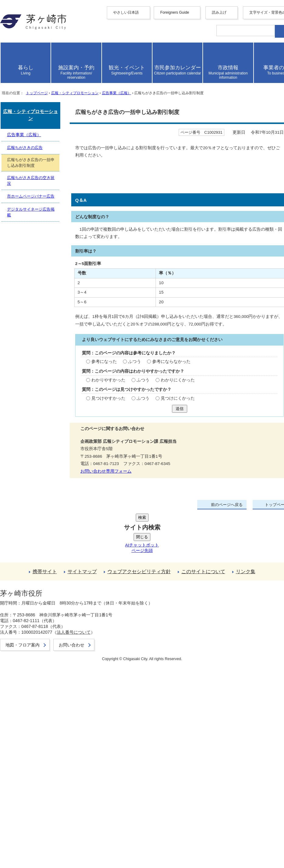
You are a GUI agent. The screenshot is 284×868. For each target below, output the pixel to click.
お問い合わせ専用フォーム (32, 627)
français (35, 85)
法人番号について (83, 826)
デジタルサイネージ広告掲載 (46, 700)
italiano (34, 96)
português (36, 107)
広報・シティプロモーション (99, 247)
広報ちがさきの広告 (37, 675)
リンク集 (24, 768)
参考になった (28, 521)
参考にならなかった (95, 521)
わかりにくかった (102, 539)
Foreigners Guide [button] (32, 55)
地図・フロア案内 (34, 837)
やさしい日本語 (32, 48)
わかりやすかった (33, 539)
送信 (9, 573)
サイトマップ (29, 749)
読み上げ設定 (264, 136)
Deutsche (36, 90)
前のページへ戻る (34, 717)
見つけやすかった (33, 558)
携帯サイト (27, 743)
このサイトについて (37, 762)
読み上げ (25, 119)
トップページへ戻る (37, 723)
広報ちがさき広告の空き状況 (46, 687)
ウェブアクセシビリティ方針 (46, 756)
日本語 (34, 112)
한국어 (34, 79)
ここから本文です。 (24, 263)
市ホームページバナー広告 (44, 694)
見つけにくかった (102, 558)
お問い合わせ (29, 844)
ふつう (58, 521)
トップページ (49, 247)
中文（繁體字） (44, 72)
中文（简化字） (44, 66)
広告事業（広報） (154, 247)
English (34, 60)
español (34, 101)
